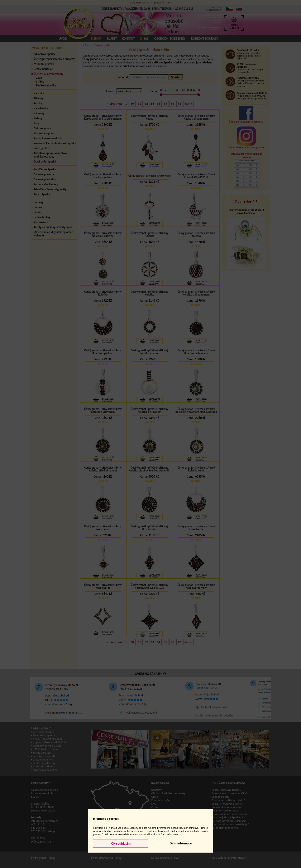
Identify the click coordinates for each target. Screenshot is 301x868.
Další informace (181, 843)
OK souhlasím (121, 843)
